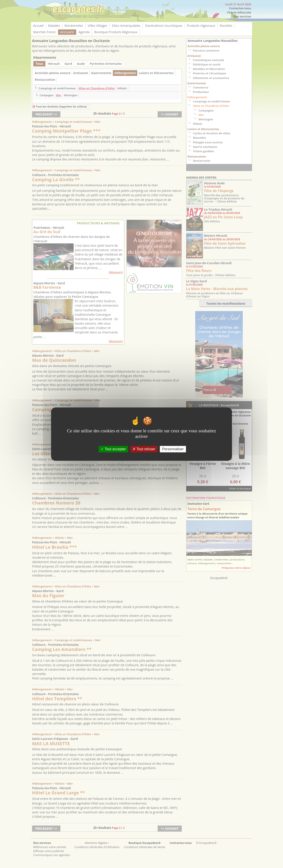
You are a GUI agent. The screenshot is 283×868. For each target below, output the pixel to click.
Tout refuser (144, 449)
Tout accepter (113, 449)
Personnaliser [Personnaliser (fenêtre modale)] (173, 449)
